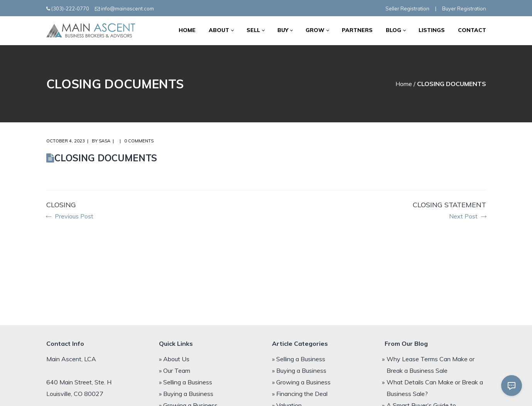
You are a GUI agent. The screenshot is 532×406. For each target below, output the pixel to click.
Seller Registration (407, 8)
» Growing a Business (301, 382)
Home (404, 84)
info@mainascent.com (128, 8)
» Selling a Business (186, 382)
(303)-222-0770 (70, 8)
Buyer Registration (464, 8)
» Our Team (175, 370)
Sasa (105, 141)
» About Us (174, 359)
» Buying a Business (186, 394)
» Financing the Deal (300, 394)
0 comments (139, 141)
